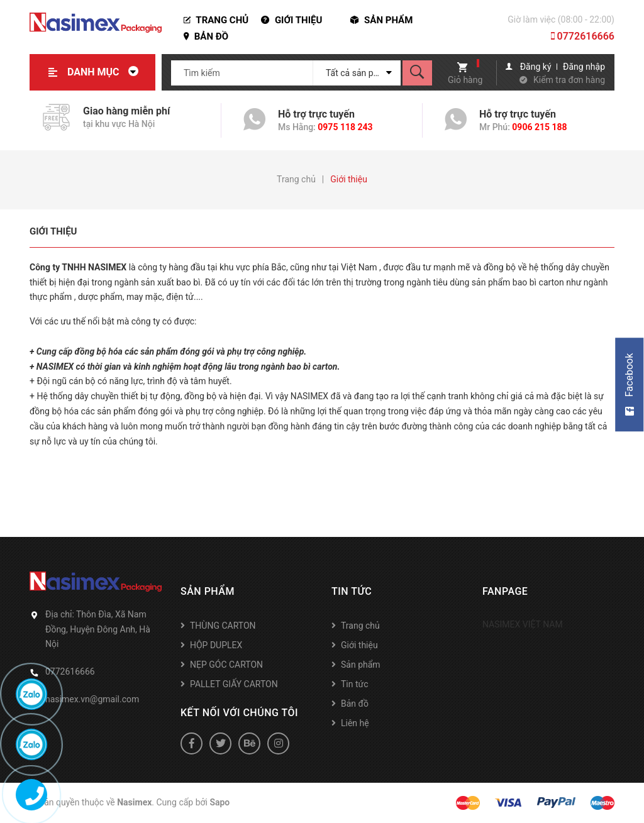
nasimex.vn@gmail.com (92, 699)
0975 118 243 (345, 127)
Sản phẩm (381, 20)
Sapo (219, 802)
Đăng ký (536, 67)
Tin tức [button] (352, 591)
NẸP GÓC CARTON (226, 665)
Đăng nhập (584, 67)
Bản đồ (206, 36)
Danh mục (106, 72)
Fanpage (505, 591)
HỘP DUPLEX (216, 645)
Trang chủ (216, 20)
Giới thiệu (291, 20)
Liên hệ (355, 723)
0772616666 (583, 36)
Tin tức (355, 684)
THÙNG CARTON (223, 626)
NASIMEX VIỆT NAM (523, 624)
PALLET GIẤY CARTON (234, 684)
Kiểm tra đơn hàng (569, 80)
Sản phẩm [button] (208, 591)
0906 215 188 (539, 127)
